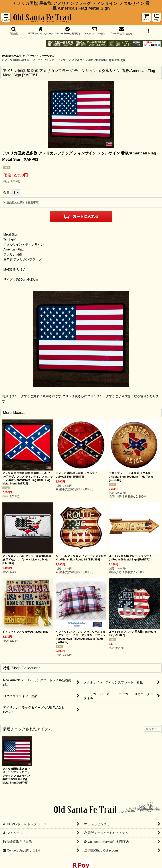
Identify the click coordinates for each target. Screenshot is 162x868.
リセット (153, 729)
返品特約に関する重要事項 (21, 203)
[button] (6, 17)
